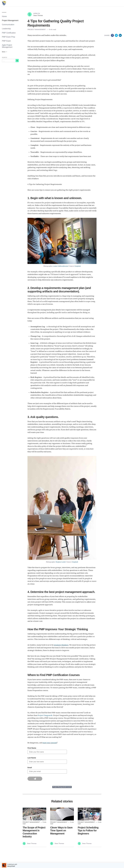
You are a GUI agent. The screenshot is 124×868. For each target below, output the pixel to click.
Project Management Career (62, 787)
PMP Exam (6, 41)
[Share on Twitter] (117, 35)
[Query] (9, 61)
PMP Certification (9, 33)
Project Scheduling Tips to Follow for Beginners (88, 830)
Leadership (6, 29)
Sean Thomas (38, 15)
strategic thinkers (61, 645)
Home (4, 16)
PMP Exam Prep (9, 37)
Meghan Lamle (61, 562)
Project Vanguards (45, 715)
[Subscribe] (17, 61)
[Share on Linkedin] (120, 35)
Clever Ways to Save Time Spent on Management (61, 830)
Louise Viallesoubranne (61, 266)
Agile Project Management (7, 46)
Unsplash (78, 266)
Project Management (10, 20)
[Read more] (34, 814)
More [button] (5, 52)
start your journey (50, 743)
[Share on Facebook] (113, 35)
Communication (8, 25)
